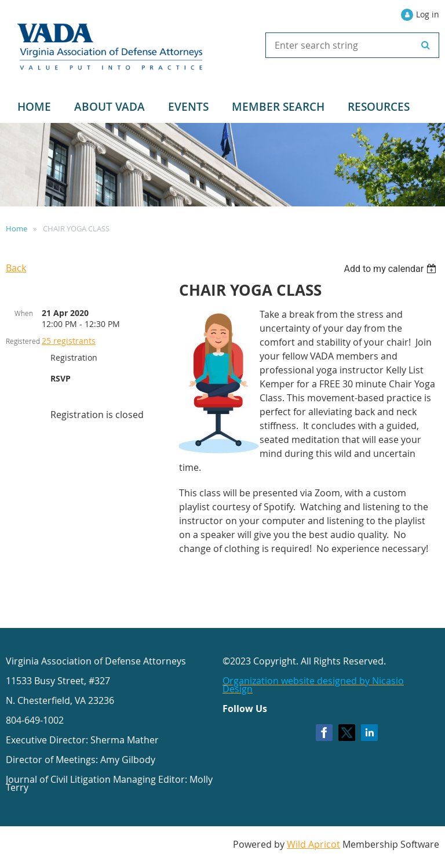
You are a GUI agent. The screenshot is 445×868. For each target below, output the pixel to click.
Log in (428, 14)
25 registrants (69, 341)
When (24, 313)
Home (17, 228)
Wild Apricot (313, 844)
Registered (23, 341)
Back (16, 268)
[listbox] (391, 269)
